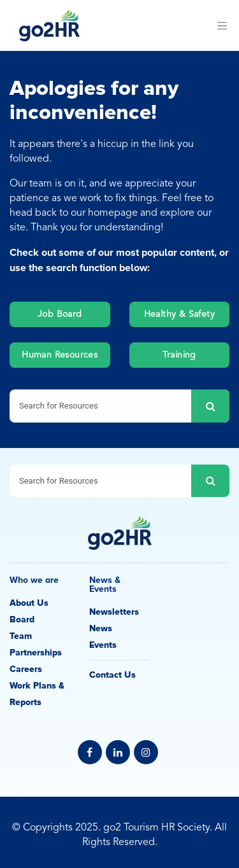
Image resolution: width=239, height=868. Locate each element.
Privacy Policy (120, 813)
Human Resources (60, 355)
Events (103, 645)
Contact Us (112, 675)
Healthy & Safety (179, 314)
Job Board (60, 314)
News (101, 628)
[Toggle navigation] (222, 25)
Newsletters (114, 612)
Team (21, 636)
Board (22, 619)
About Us (29, 603)
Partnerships (36, 653)
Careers (26, 669)
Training (179, 355)
